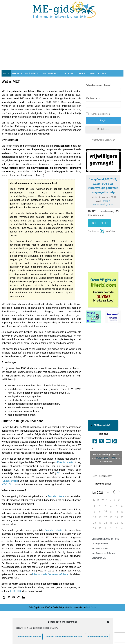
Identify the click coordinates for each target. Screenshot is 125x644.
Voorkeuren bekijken (97, 637)
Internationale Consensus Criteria (50, 574)
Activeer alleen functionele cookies (64, 637)
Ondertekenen (100, 223)
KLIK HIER (15, 591)
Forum (82, 73)
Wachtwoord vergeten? (103, 140)
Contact (102, 73)
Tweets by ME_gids (106, 458)
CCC (5, 484)
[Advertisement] (63, 46)
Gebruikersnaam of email (99, 85)
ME (6, 73)
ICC (58, 473)
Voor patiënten (50, 73)
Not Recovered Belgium (103, 553)
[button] (108, 622)
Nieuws (17, 73)
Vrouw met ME (99, 558)
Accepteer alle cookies (29, 637)
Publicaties (32, 73)
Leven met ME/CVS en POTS (106, 539)
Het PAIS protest (100, 548)
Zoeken (92, 73)
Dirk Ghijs (91, 607)
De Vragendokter (100, 544)
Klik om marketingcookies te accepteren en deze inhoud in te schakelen (106, 458)
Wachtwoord (93, 98)
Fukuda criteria (65, 462)
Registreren (103, 129)
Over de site (69, 73)
